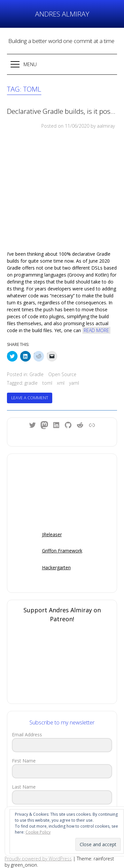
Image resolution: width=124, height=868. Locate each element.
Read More (96, 330)
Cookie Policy (38, 832)
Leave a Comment (32, 399)
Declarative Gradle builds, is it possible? (62, 111)
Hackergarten (56, 567)
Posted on (65, 126)
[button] (62, 64)
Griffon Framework (62, 551)
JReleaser (52, 534)
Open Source (62, 374)
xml (61, 383)
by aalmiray (103, 126)
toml (47, 383)
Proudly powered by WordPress (38, 859)
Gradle (37, 374)
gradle (31, 383)
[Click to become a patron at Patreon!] (62, 664)
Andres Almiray (62, 14)
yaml (74, 383)
